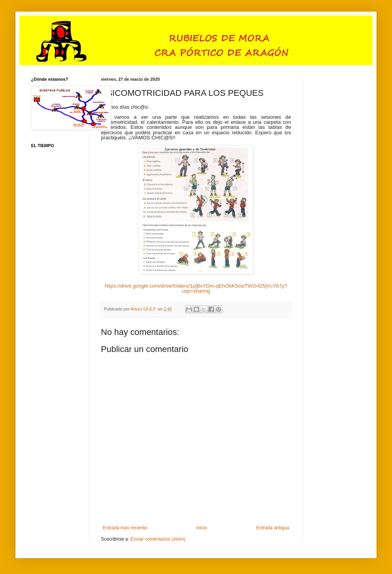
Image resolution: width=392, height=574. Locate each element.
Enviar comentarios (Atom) (158, 539)
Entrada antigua (273, 528)
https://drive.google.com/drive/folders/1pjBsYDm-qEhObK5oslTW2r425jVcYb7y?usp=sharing (196, 288)
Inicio (202, 528)
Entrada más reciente (125, 528)
